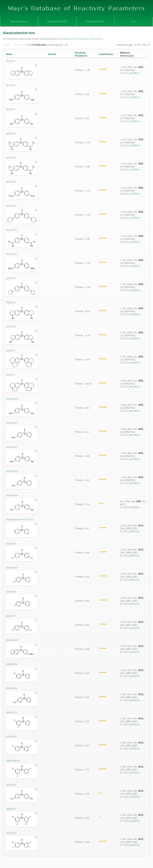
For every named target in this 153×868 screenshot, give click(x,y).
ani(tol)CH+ (12, 447)
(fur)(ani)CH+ (12, 640)
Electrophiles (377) (95, 21)
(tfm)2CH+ (11, 785)
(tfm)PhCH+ (12, 688)
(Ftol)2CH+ (11, 833)
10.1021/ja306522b (130, 531)
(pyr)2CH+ (11, 278)
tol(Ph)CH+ (11, 592)
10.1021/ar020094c (130, 507)
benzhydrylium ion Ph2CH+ (20, 519)
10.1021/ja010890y (130, 73)
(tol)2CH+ (11, 109)
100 (144, 45)
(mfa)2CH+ (11, 157)
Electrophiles (64, 39)
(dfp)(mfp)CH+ (13, 761)
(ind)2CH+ (11, 326)
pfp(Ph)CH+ (12, 568)
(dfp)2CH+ (11, 809)
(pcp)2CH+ (11, 543)
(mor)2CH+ (11, 206)
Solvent (52, 54)
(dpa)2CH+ (11, 182)
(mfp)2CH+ (11, 736)
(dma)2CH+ (12, 254)
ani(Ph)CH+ (12, 423)
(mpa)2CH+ (12, 230)
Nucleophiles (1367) (57, 21)
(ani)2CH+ (11, 85)
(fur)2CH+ (11, 61)
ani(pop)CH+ (12, 399)
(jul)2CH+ (11, 350)
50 (139, 45)
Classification (106, 54)
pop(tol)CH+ (12, 495)
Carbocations (97, 39)
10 (135, 45)
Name (9, 54)
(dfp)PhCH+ (12, 712)
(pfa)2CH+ (11, 133)
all (148, 45)
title (123, 56)
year (131, 56)
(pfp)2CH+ (11, 616)
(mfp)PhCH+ (12, 664)
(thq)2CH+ (11, 302)
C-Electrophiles (80, 39)
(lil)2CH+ (10, 375)
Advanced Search (19, 21)
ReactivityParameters (81, 54)
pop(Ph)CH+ (12, 471)
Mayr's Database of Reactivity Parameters (77, 8)
